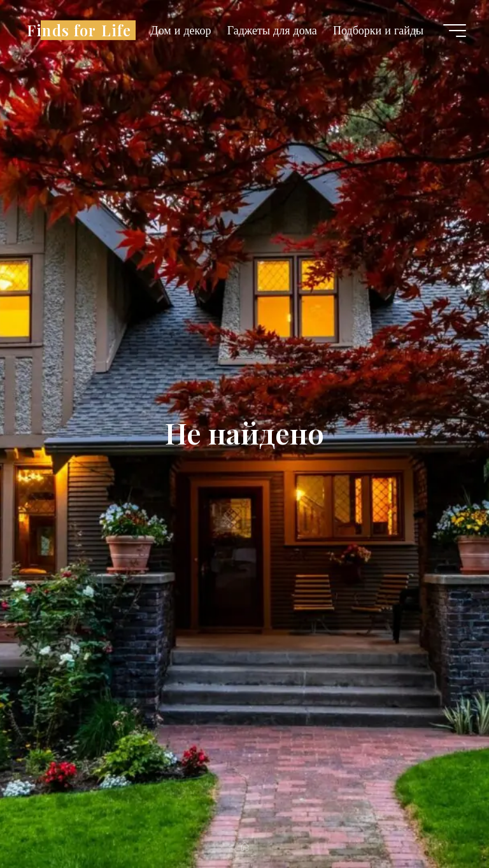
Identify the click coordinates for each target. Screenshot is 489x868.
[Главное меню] (455, 31)
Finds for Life (79, 30)
